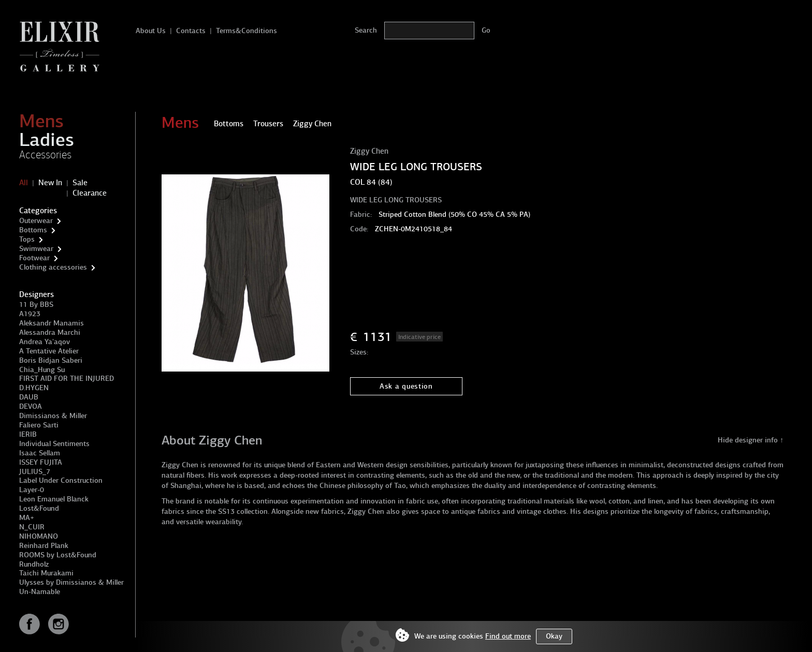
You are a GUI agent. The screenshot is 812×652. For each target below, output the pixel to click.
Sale (80, 183)
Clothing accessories (53, 267)
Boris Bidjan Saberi (51, 360)
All (24, 183)
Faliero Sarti (39, 425)
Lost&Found (39, 508)
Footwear (34, 258)
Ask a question (406, 386)
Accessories (45, 155)
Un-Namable (40, 592)
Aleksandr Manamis (52, 323)
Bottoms (33, 230)
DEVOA (31, 406)
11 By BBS (36, 305)
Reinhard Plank (44, 546)
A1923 (30, 314)
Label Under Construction (61, 480)
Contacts (191, 31)
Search (366, 30)
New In (50, 183)
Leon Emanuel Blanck (54, 499)
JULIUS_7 (35, 472)
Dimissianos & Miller (53, 416)
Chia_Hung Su (42, 370)
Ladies (47, 140)
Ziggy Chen (369, 151)
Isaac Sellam (40, 453)
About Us (151, 31)
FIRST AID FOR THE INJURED (67, 379)
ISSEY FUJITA (41, 462)
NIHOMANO (39, 536)
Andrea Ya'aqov (45, 342)
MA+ (27, 518)
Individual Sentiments (54, 444)
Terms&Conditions (247, 31)
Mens (41, 121)
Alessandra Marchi (50, 332)
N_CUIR (32, 527)
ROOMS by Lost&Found (58, 555)
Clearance (90, 193)
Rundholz (34, 564)
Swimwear (36, 249)
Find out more (508, 636)
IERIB (28, 434)
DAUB (29, 397)
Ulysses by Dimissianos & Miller (71, 582)
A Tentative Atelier (49, 351)
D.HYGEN (34, 388)
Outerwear (36, 221)
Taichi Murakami (46, 573)
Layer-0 (32, 490)
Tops (27, 239)
